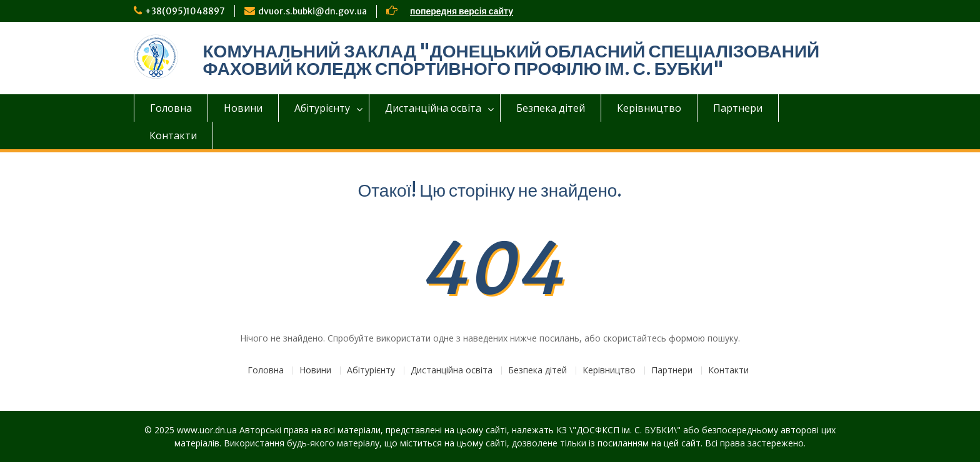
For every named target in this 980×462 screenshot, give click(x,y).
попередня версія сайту (462, 11)
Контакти (173, 135)
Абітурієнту (322, 108)
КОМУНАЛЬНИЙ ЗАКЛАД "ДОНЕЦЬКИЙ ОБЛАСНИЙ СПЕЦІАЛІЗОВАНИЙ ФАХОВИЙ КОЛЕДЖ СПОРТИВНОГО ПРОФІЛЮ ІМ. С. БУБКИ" (512, 60)
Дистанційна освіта (433, 108)
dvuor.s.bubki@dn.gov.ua (312, 11)
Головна (171, 108)
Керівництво (649, 108)
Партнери (738, 108)
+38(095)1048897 (185, 11)
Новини (243, 108)
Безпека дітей (551, 108)
